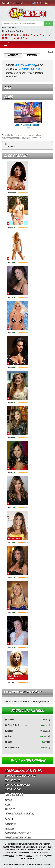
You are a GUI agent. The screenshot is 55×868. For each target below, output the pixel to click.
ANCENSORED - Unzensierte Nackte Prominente (27, 14)
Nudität (30, 856)
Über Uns (10, 824)
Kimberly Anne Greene (14, 677)
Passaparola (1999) (30, 69)
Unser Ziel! (34, 3)
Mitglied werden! (17, 3)
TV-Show (9, 809)
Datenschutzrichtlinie (17, 833)
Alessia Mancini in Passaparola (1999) (28, 116)
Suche (48, 23)
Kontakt (9, 828)
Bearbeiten (31, 55)
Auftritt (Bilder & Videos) (19, 813)
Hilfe (41, 3)
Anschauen (13, 55)
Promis (12, 856)
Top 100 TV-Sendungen (17, 785)
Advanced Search (9, 28)
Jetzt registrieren (27, 761)
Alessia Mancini (25, 65)
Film (7, 804)
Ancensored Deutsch (23, 864)
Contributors (10, 147)
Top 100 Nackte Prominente (20, 776)
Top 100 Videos (13, 789)
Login (4, 3)
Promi (8, 800)
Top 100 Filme (12, 780)
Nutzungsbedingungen (17, 837)
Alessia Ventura (14, 539)
